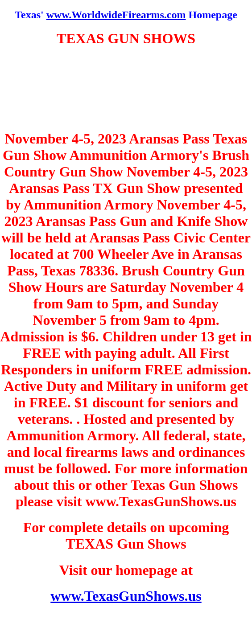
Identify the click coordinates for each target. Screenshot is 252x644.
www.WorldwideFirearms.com (116, 15)
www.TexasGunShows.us (126, 596)
